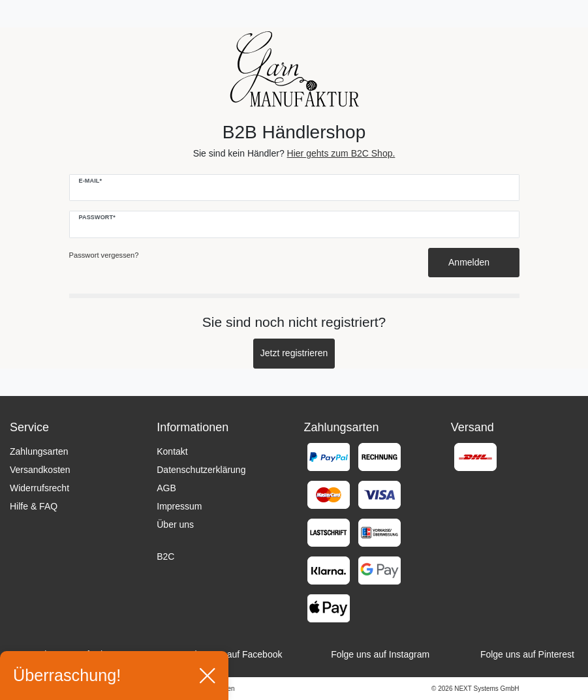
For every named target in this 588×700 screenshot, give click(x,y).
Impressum (179, 506)
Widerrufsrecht (39, 488)
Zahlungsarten (39, 451)
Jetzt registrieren (294, 353)
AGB (166, 488)
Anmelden (473, 262)
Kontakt (172, 451)
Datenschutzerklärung (201, 470)
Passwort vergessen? (104, 255)
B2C (165, 556)
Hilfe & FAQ (34, 506)
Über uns (175, 525)
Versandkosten (40, 470)
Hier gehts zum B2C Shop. (341, 153)
